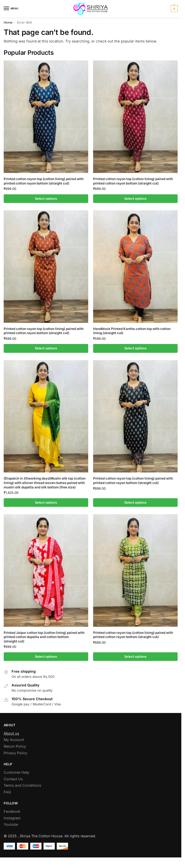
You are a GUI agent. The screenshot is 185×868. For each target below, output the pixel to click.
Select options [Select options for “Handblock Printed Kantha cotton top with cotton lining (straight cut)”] (135, 348)
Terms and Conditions (22, 785)
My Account (14, 740)
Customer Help (16, 772)
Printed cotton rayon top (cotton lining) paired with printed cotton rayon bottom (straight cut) (44, 181)
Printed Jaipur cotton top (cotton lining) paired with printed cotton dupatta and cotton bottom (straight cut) (44, 637)
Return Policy (15, 746)
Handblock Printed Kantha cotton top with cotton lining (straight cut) (132, 331)
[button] (174, 9)
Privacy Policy (15, 753)
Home (8, 22)
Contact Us (13, 779)
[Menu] (11, 9)
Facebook (12, 811)
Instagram (12, 818)
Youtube (11, 824)
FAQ (7, 792)
